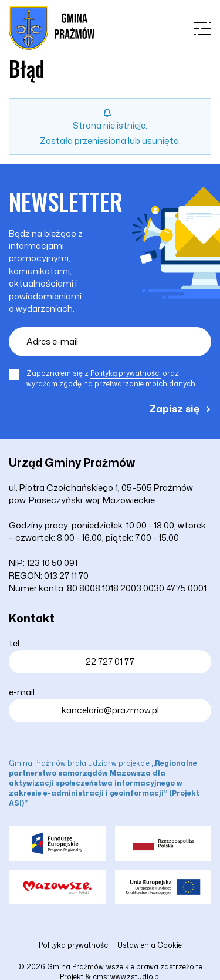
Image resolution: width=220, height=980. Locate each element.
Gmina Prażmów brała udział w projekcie (104, 783)
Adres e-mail (52, 341)
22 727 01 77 (110, 661)
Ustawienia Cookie (150, 945)
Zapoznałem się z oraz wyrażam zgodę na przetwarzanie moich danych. (111, 378)
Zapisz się (175, 408)
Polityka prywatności (74, 945)
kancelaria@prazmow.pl (110, 710)
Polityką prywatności (126, 373)
